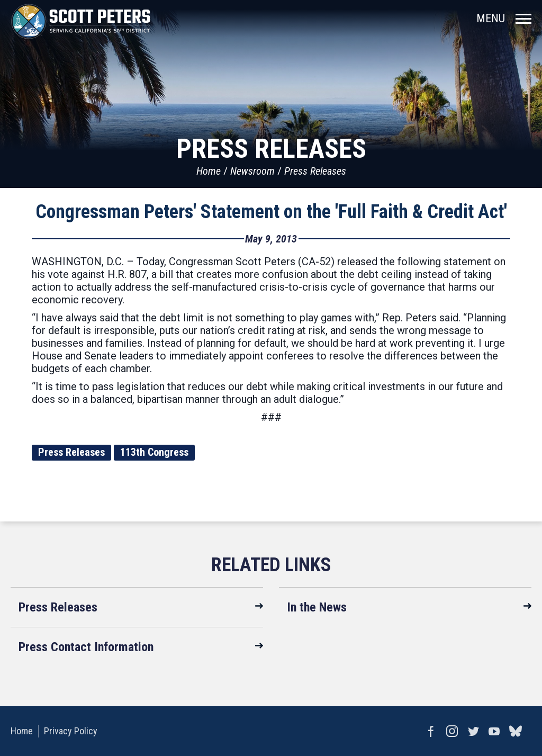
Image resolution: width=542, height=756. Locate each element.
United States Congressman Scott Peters (81, 21)
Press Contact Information (86, 647)
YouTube (494, 731)
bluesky (516, 731)
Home (209, 171)
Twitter (473, 731)
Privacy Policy (71, 731)
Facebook (431, 731)
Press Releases (315, 171)
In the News (317, 607)
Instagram (452, 731)
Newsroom (252, 171)
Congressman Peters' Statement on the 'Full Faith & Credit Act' (271, 212)
